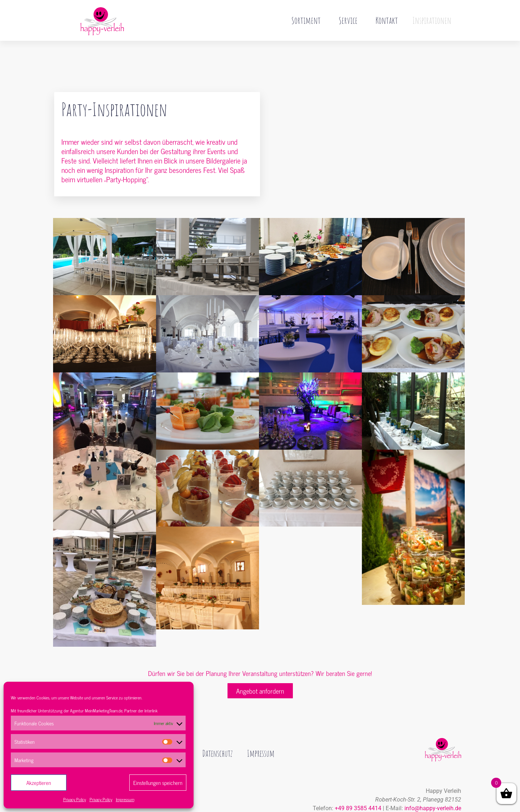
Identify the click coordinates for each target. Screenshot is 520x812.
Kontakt (387, 20)
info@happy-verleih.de (433, 793)
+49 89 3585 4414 (358, 793)
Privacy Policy (75, 799)
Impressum (125, 799)
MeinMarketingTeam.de (104, 711)
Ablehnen (98, 783)
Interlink (151, 711)
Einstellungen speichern (158, 783)
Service (350, 20)
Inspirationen (432, 20)
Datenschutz (224, 738)
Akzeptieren (39, 783)
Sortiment (308, 20)
